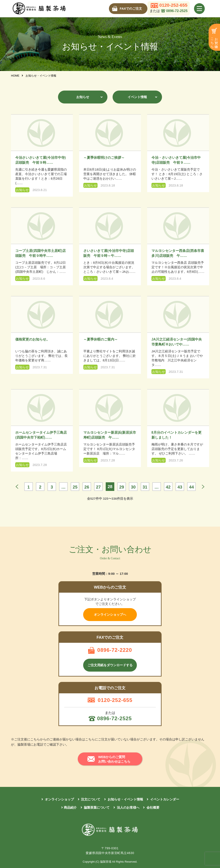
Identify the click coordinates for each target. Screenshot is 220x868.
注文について (90, 799)
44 (191, 487)
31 (145, 487)
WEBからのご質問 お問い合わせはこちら (114, 759)
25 (75, 487)
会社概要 (153, 807)
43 (180, 487)
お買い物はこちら (215, 41)
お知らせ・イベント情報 (125, 799)
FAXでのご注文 (131, 8)
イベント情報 (137, 97)
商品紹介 (70, 807)
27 (98, 487)
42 (168, 487)
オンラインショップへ (110, 614)
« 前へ (17, 487)
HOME (16, 76)
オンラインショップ (59, 799)
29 (122, 487)
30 (133, 487)
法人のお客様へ (128, 807)
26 (87, 487)
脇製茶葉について (96, 807)
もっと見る (203, 487)
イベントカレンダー (164, 799)
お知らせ (83, 97)
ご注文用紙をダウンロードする (110, 665)
